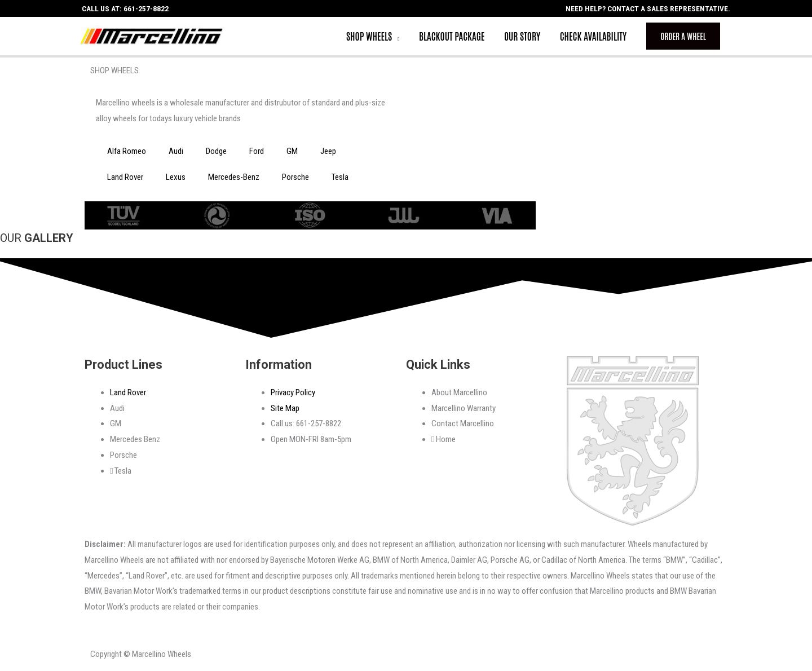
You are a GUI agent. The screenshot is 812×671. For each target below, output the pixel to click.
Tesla (340, 180)
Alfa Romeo (127, 154)
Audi (176, 154)
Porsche (295, 180)
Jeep (328, 154)
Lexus (176, 180)
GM (292, 154)
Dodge (216, 154)
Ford (257, 154)
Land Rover (125, 180)
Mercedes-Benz (234, 180)
